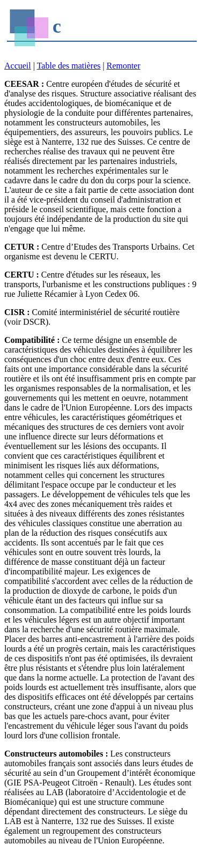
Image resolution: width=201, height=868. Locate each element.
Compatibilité (29, 340)
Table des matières (69, 66)
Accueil (18, 66)
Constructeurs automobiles (54, 754)
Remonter (124, 66)
